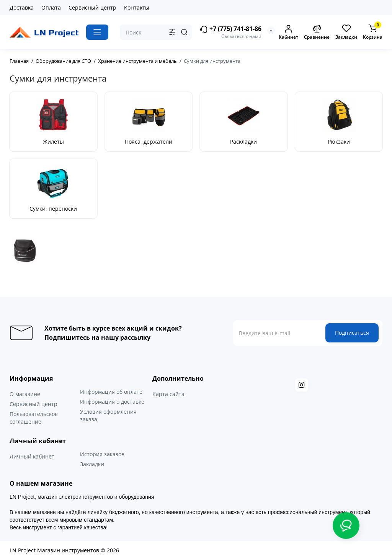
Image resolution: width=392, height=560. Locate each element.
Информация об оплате (111, 392)
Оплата (51, 7)
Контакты (137, 7)
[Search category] (172, 32)
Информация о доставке (112, 402)
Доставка (22, 7)
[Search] (184, 32)
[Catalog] (97, 32)
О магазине (25, 394)
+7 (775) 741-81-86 (230, 29)
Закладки (92, 464)
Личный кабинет (32, 456)
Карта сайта (168, 394)
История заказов (102, 454)
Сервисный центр (92, 7)
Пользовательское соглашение (34, 418)
